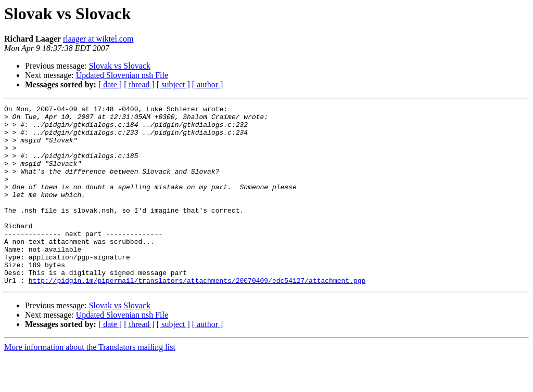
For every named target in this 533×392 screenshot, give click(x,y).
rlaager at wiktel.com (98, 39)
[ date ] (110, 84)
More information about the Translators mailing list (90, 383)
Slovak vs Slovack (120, 66)
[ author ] (208, 84)
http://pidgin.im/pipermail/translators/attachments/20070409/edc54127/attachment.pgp (197, 316)
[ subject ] (173, 84)
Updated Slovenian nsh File (122, 75)
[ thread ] (139, 84)
